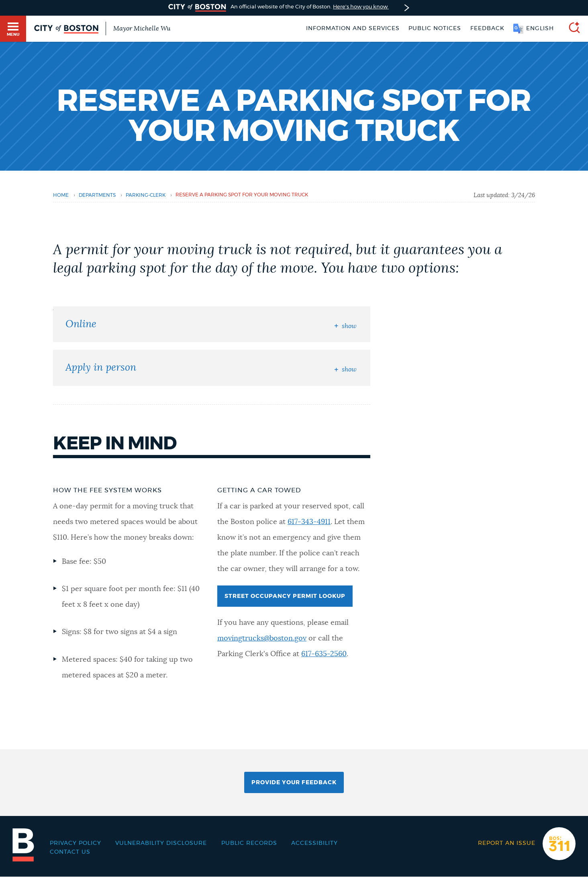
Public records (249, 843)
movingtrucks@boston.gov (262, 638)
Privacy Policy (76, 843)
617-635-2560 (324, 654)
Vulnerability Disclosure (161, 843)
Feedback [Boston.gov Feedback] (487, 29)
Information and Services (353, 29)
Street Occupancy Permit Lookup (285, 596)
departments (97, 195)
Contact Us (70, 852)
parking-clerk (146, 195)
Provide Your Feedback (294, 783)
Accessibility (314, 843)
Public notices (435, 29)
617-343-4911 (309, 522)
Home (61, 195)
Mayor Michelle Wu (142, 29)
